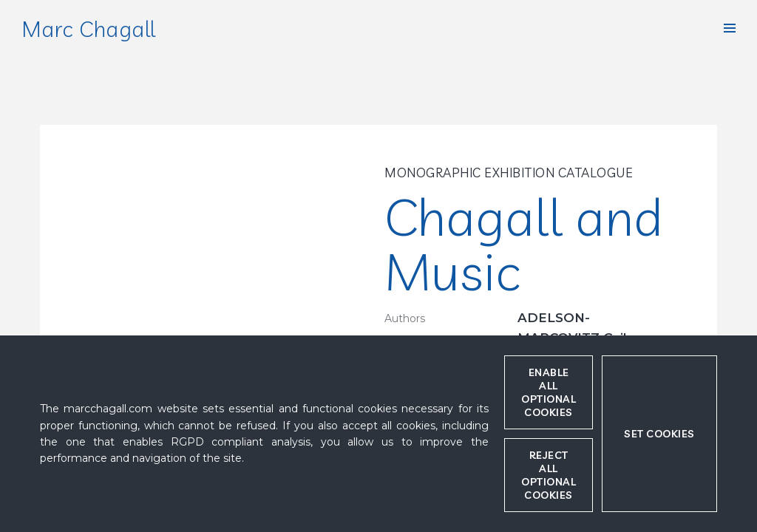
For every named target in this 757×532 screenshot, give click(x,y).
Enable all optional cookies (549, 392)
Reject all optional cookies (549, 475)
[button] (730, 28)
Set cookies (659, 434)
